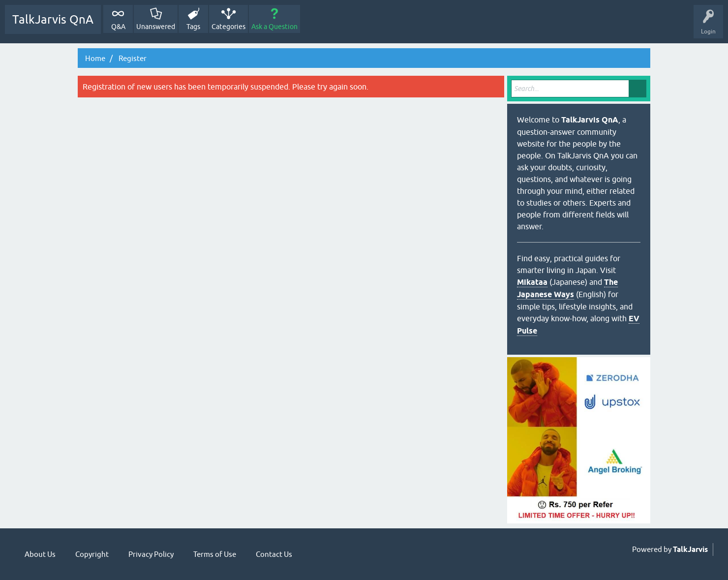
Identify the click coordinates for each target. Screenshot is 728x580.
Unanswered (156, 27)
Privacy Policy (151, 554)
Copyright (92, 554)
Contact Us (274, 554)
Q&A (118, 27)
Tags (193, 27)
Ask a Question (274, 27)
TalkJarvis (690, 549)
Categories (228, 27)
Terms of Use (215, 554)
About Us (40, 554)
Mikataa (532, 282)
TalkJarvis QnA (53, 19)
